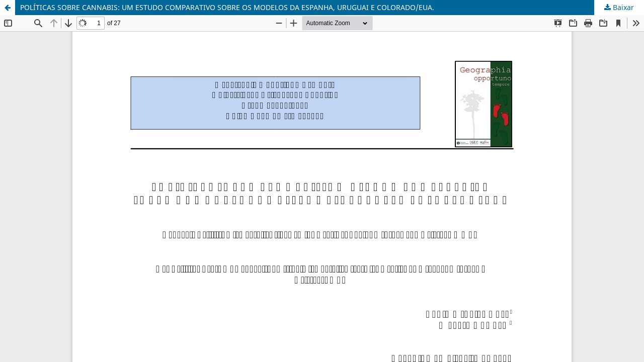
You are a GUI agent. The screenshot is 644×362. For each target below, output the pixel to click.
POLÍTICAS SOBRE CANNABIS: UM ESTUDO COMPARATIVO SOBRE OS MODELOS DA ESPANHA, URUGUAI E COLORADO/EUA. (227, 7)
